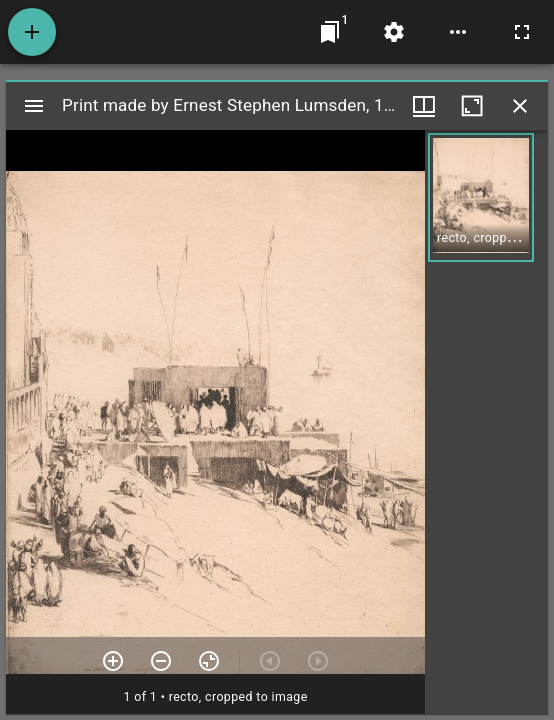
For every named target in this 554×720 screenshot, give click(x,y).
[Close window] (520, 106)
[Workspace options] (458, 32)
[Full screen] (522, 32)
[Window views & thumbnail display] (424, 106)
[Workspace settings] (394, 32)
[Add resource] (32, 32)
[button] (481, 197)
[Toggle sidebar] (34, 106)
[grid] (486, 422)
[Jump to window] (330, 32)
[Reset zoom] (209, 661)
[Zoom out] (161, 661)
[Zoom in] (113, 661)
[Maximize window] (472, 106)
